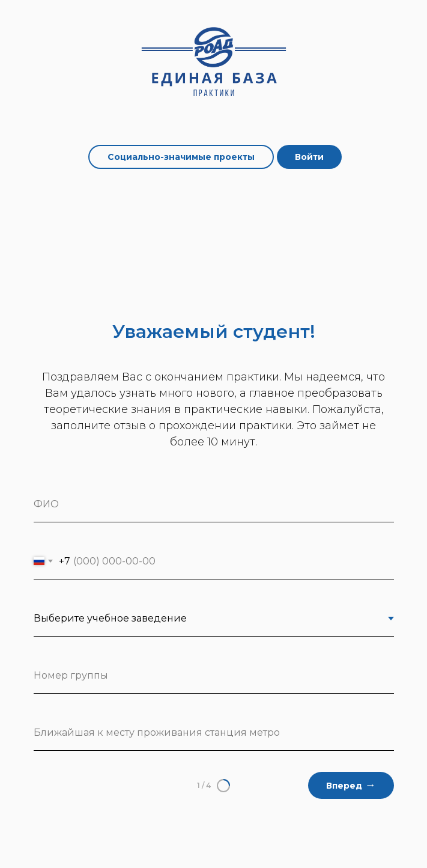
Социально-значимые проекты (181, 157)
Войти (309, 157)
